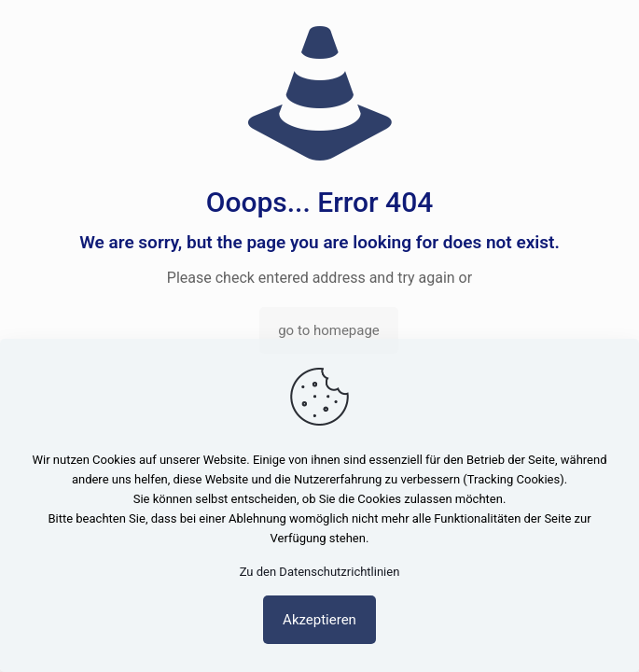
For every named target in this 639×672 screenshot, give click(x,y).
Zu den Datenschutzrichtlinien (320, 572)
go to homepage (329, 330)
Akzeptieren (319, 620)
